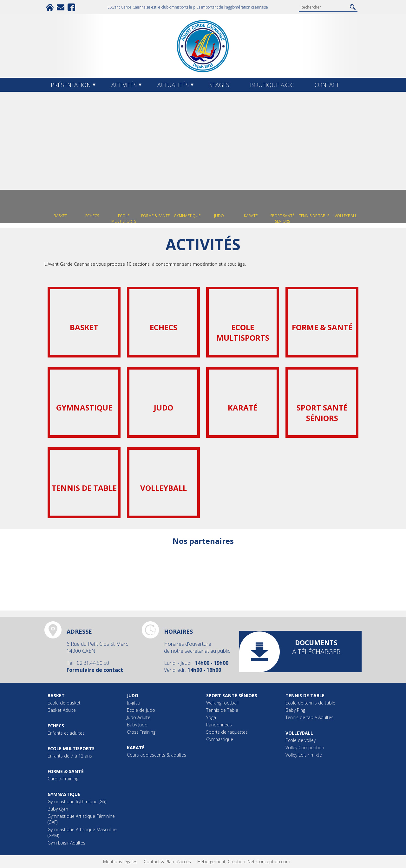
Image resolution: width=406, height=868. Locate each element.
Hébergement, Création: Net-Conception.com (244, 861)
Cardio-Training (63, 779)
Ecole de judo (141, 710)
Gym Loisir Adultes (66, 843)
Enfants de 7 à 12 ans (70, 756)
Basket (56, 695)
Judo (133, 695)
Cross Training (141, 732)
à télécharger (316, 647)
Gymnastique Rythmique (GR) (77, 801)
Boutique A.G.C (272, 85)
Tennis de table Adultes (309, 717)
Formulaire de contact (95, 670)
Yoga (211, 717)
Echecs (56, 726)
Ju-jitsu (134, 703)
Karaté (136, 748)
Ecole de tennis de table (310, 703)
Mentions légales (120, 861)
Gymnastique (64, 794)
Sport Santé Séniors (232, 695)
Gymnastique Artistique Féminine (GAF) (81, 819)
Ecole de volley (301, 740)
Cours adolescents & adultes (157, 755)
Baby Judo (137, 725)
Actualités (173, 85)
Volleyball (299, 733)
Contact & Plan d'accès (167, 861)
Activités (124, 85)
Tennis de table (305, 695)
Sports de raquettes (227, 732)
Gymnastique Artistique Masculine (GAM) (82, 832)
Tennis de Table (222, 710)
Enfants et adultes (66, 733)
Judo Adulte (139, 717)
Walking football (222, 703)
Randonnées (219, 725)
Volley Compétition (305, 748)
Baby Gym (58, 809)
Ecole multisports (71, 748)
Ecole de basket (64, 703)
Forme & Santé (66, 771)
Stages (219, 85)
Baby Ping (295, 710)
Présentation (71, 85)
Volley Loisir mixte (304, 755)
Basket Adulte (62, 710)
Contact (327, 85)
